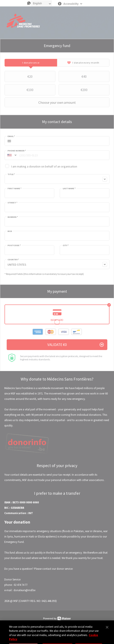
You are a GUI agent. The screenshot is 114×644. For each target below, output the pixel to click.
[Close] (107, 632)
